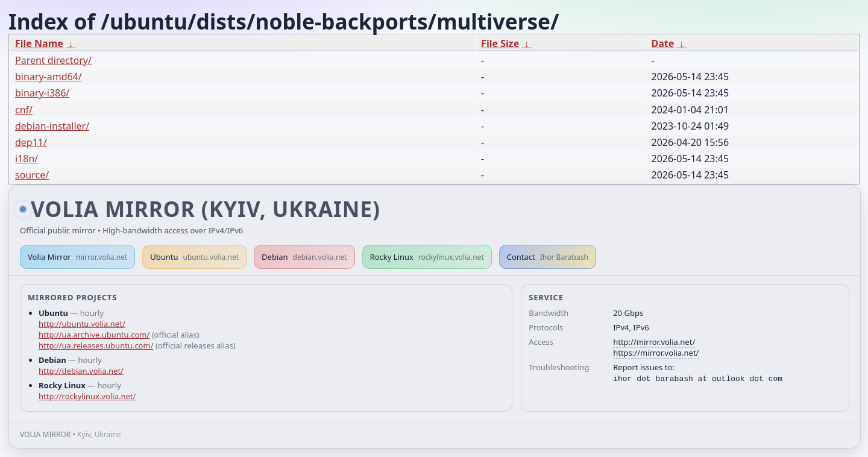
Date (662, 43)
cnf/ (24, 110)
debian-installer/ (52, 126)
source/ (32, 175)
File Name (39, 43)
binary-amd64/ (49, 77)
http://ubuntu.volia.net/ (82, 324)
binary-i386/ (42, 93)
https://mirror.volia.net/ (656, 353)
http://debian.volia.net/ (81, 371)
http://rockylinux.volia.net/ (87, 396)
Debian (304, 257)
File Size (500, 43)
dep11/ (31, 142)
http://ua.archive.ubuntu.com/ (94, 335)
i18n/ (27, 159)
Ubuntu (194, 257)
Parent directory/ (53, 60)
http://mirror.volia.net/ (654, 342)
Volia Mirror (77, 257)
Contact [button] (548, 257)
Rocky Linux (427, 257)
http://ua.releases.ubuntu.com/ (96, 345)
